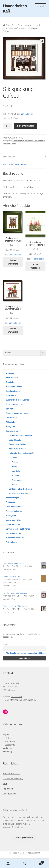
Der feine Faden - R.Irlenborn (21, 489)
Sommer (24, 28)
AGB (5, 784)
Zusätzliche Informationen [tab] (15, 164)
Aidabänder (11, 422)
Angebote (10, 382)
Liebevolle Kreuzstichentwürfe (25, 141)
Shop (14, 25)
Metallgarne (11, 515)
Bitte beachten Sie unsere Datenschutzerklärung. (26, 653)
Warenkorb (38, 862)
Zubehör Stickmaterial (15, 538)
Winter (15, 484)
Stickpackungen (24, 25)
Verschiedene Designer (18, 493)
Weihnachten (17, 480)
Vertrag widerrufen (24, 838)
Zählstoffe (10, 409)
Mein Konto (8, 864)
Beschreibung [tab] (9, 157)
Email (5, 644)
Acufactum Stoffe (13, 524)
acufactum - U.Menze (18, 449)
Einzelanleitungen (13, 391)
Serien (15, 458)
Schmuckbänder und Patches (18, 529)
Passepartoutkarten (14, 511)
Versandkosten (27, 114)
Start (8, 25)
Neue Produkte (12, 378)
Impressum (8, 789)
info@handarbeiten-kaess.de (23, 700)
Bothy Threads (15, 440)
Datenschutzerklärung (13, 778)
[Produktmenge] (7, 126)
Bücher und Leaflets (14, 387)
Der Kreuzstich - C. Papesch (20, 436)
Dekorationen (11, 542)
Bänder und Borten (14, 533)
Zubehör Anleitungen (14, 404)
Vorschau (10, 373)
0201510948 (17, 697)
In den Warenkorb (25, 126)
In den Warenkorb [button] (13, 262)
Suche (24, 864)
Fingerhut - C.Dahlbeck (18, 444)
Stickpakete (11, 395)
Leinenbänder (11, 418)
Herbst (15, 467)
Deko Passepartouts (14, 507)
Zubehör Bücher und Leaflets (18, 400)
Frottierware (11, 502)
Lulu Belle (16, 471)
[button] (42, 41)
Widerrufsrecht (10, 794)
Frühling (15, 462)
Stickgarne (10, 427)
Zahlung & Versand (12, 773)
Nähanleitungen (12, 498)
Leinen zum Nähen (14, 520)
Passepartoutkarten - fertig (17, 413)
